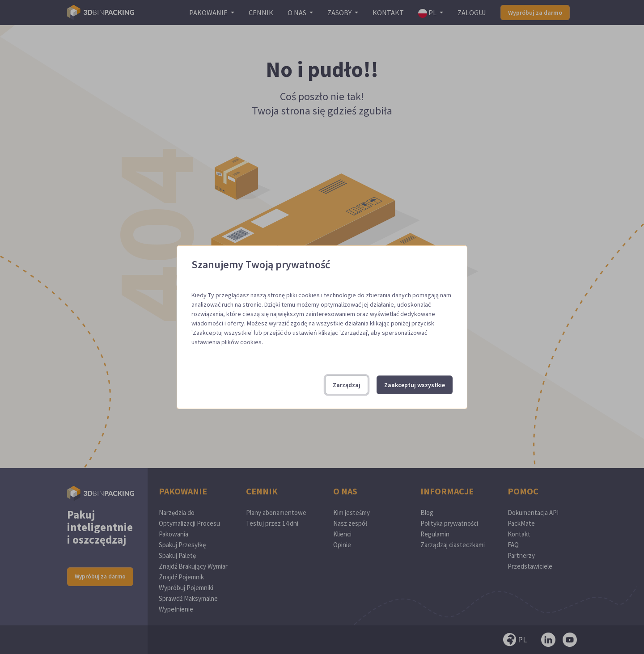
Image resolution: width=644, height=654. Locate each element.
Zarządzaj (347, 385)
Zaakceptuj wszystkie (415, 385)
